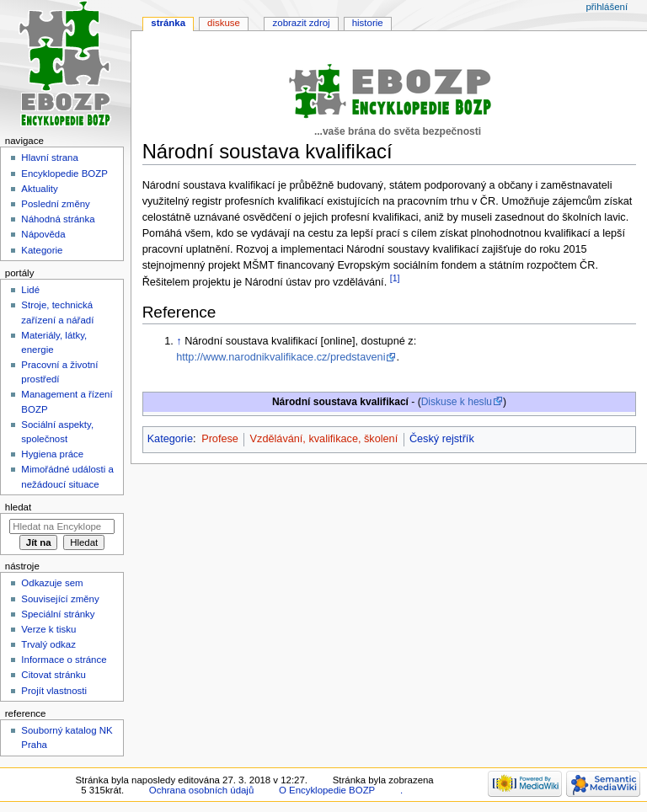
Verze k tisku (48, 629)
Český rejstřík (442, 439)
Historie (368, 23)
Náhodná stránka (58, 219)
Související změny (60, 599)
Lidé (30, 290)
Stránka (168, 23)
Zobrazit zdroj (302, 23)
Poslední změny (56, 204)
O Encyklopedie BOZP (327, 790)
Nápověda (43, 234)
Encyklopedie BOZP (64, 174)
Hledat (18, 507)
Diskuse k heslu (457, 402)
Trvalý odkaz (48, 644)
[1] (395, 278)
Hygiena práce (52, 454)
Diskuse (224, 23)
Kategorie (170, 439)
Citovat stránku (53, 675)
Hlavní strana (49, 158)
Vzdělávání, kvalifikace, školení (324, 439)
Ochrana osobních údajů (201, 790)
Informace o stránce (64, 660)
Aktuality (39, 189)
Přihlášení (607, 7)
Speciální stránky (58, 614)
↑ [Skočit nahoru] (179, 341)
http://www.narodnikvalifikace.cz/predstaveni (281, 357)
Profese (220, 439)
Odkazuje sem (52, 583)
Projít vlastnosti (54, 691)
